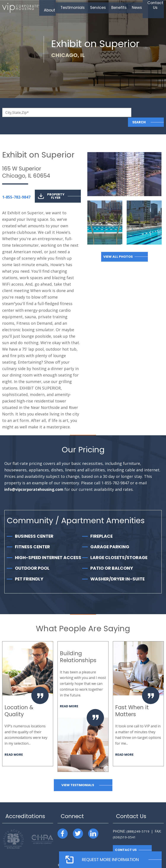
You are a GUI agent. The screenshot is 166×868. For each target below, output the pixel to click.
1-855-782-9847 (16, 187)
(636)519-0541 (124, 827)
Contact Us (126, 840)
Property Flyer (51, 186)
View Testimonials (78, 775)
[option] (28, 694)
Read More (14, 745)
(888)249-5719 (138, 822)
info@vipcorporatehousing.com (35, 480)
